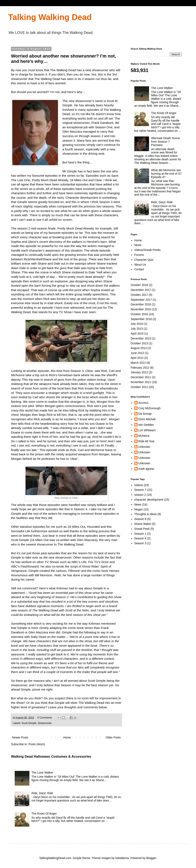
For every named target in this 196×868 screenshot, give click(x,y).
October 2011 (139, 387)
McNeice (144, 436)
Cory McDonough (150, 408)
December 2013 (141, 338)
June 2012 (137, 353)
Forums (139, 255)
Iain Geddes (146, 425)
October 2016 (139, 314)
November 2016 (141, 309)
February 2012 (140, 368)
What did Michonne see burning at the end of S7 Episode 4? (166, 174)
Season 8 (140, 519)
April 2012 (137, 358)
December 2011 (141, 377)
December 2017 (141, 290)
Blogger (151, 858)
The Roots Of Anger (44, 814)
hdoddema (122, 858)
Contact (139, 269)
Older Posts (113, 737)
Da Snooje (145, 414)
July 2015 (137, 329)
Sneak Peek (142, 529)
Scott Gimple (29, 723)
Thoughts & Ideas (146, 514)
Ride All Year (146, 441)
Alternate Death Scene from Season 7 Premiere (165, 142)
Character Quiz (144, 260)
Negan (139, 509)
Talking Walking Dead (50, 17)
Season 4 (140, 538)
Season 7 (140, 490)
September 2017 (141, 300)
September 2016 (141, 319)
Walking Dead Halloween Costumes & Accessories (51, 756)
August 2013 (139, 348)
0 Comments (45, 718)
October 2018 (139, 285)
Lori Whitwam (147, 430)
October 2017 (139, 295)
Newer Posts (20, 737)
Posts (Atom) (37, 744)
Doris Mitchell (147, 419)
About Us (140, 265)
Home (67, 737)
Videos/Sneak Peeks (148, 250)
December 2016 (141, 304)
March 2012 (138, 363)
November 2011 (141, 382)
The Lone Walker (42, 773)
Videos (139, 485)
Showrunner (45, 723)
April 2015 (137, 334)
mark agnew (146, 469)
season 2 (140, 495)
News (138, 245)
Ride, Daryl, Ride (42, 793)
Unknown (144, 447)
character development (149, 500)
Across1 (144, 403)
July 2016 (137, 324)
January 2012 (139, 372)
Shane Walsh (143, 524)
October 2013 (139, 343)
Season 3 (140, 543)
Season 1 (140, 534)
